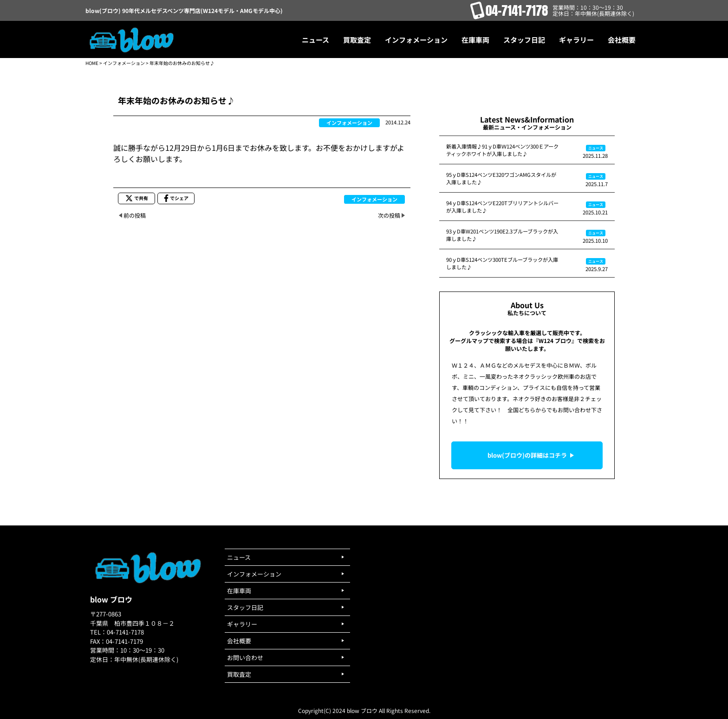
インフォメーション (124, 63)
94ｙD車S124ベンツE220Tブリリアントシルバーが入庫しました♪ (502, 207)
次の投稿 (389, 215)
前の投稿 (135, 215)
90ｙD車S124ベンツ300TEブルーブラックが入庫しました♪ (502, 263)
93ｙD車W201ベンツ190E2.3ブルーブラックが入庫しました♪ (502, 235)
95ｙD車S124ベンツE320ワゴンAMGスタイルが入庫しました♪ (501, 178)
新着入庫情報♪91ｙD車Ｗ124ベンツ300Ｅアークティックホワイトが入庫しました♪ (502, 150)
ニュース (596, 148)
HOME (92, 63)
